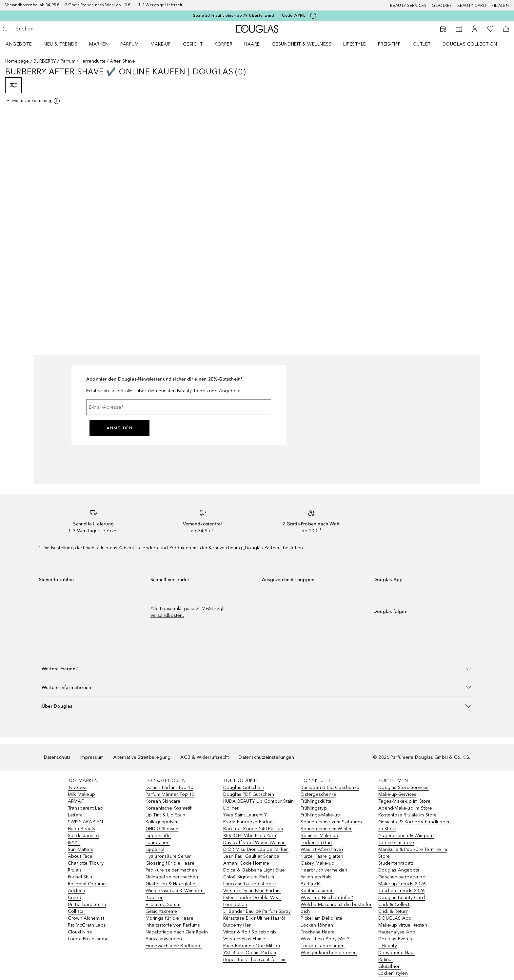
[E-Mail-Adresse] (179, 407)
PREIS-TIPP (389, 44)
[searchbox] (64, 29)
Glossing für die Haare (170, 863)
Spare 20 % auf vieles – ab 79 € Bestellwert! (234, 15)
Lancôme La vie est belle (250, 884)
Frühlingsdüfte (316, 801)
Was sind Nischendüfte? (326, 898)
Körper (223, 44)
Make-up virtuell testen (403, 925)
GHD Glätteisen (162, 829)
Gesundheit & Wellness (302, 44)
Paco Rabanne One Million (252, 946)
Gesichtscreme (161, 911)
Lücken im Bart (316, 843)
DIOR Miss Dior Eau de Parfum (256, 849)
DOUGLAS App (395, 918)
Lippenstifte (158, 836)
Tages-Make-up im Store (404, 801)
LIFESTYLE (355, 44)
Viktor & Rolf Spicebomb (250, 932)
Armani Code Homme (246, 863)
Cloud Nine (80, 932)
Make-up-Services (397, 794)
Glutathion (389, 966)
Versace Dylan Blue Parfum (252, 891)
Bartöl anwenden (164, 939)
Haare (252, 44)
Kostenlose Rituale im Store (407, 815)
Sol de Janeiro (84, 836)
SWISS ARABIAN (86, 822)
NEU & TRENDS (60, 44)
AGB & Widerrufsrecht (205, 757)
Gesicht (193, 44)
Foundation (158, 843)
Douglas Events (395, 939)
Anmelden (119, 428)
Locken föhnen (317, 925)
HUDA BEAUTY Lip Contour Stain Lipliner (259, 805)
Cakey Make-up (317, 863)
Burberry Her (237, 925)
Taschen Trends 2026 (401, 891)
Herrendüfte (93, 61)
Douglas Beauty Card (402, 898)
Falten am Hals (316, 877)
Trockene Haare (318, 932)
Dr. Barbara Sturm (87, 904)
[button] (257, 668)
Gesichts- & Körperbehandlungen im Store (415, 825)
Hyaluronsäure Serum (169, 856)
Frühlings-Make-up (320, 815)
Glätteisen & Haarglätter (171, 884)
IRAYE (74, 843)
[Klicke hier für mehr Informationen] (313, 16)
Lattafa (75, 815)
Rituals (75, 870)
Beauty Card (472, 6)
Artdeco (77, 891)
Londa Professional (89, 939)
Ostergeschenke (318, 794)
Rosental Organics (88, 884)
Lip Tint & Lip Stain (166, 815)
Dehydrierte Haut (396, 953)
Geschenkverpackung (402, 877)
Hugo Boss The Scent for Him (255, 960)
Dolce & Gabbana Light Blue (254, 870)
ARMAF (76, 801)
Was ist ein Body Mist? (325, 939)
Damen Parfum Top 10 (169, 787)
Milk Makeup (81, 794)
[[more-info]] (34, 101)
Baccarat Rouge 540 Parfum (253, 829)
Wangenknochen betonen (329, 953)
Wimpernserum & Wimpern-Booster (175, 894)
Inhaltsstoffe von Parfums (173, 925)
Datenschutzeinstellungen (266, 757)
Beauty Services (408, 6)
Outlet (422, 44)
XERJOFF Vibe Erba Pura (250, 836)
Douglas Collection (470, 44)
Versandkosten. (167, 615)
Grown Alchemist (86, 918)
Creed (75, 898)
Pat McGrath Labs (87, 925)
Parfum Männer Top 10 (170, 794)
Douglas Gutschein (244, 787)
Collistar (77, 911)
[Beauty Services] (443, 29)
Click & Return (393, 911)
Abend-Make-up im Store (405, 808)
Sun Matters (81, 849)
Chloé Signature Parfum (249, 877)
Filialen (500, 6)
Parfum (129, 44)
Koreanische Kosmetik (169, 808)
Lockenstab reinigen (323, 946)
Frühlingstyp (314, 808)
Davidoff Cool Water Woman (255, 843)
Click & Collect (394, 904)
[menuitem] (23, 44)
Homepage (17, 61)
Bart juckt (311, 884)
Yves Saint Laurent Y (245, 815)
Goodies (442, 6)
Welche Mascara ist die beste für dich (336, 908)
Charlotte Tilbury (86, 863)
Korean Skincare (163, 801)
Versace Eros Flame (244, 939)
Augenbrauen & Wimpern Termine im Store (406, 839)
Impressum (92, 757)
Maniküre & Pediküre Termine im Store (413, 853)
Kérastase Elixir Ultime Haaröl (254, 918)
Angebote (19, 44)
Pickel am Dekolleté (321, 918)
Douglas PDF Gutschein (249, 794)
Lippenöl (155, 849)
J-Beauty (388, 946)
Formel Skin (80, 877)
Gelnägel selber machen (172, 877)
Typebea (77, 787)
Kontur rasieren (317, 891)
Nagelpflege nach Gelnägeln (177, 932)
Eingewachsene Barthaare (174, 946)
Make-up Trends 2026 (402, 884)
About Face (80, 856)
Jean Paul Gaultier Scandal (252, 856)
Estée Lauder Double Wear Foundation (252, 901)
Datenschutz (57, 757)
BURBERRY (45, 61)
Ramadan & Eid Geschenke (330, 787)
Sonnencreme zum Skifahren (331, 822)
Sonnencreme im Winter (326, 829)
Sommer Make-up (319, 836)
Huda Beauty (82, 829)
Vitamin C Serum (163, 904)
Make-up (161, 44)
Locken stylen (393, 973)
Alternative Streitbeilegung (142, 757)
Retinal (385, 960)
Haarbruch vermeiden (324, 870)
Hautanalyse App (397, 932)
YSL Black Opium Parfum (250, 953)
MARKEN (99, 44)
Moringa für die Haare (169, 918)
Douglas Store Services (403, 787)
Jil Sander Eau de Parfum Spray (257, 911)
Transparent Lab (86, 808)
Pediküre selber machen (171, 870)
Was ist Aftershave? (322, 849)
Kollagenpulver (162, 822)
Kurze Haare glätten (322, 856)
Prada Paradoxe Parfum (248, 822)
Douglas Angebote (399, 870)
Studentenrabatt (396, 863)
